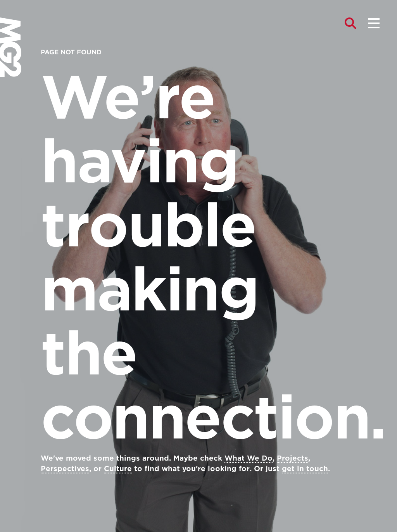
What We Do (249, 458)
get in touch (305, 469)
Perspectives (65, 469)
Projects (293, 458)
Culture (118, 469)
